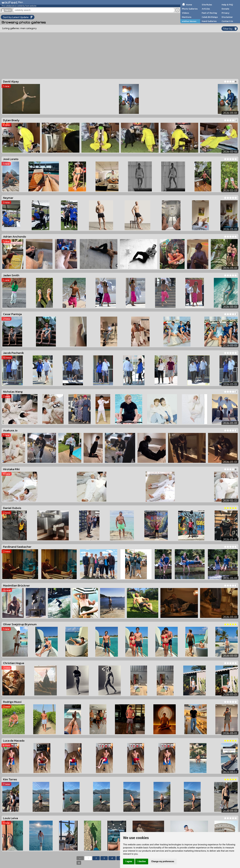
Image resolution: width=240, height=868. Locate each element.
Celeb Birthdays (210, 17)
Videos (185, 13)
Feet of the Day (209, 13)
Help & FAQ (227, 5)
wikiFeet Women (189, 21)
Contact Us (227, 21)
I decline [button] (142, 861)
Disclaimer (227, 17)
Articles (206, 9)
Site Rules (207, 5)
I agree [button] (129, 861)
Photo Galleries (190, 9)
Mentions (187, 17)
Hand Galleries (209, 21)
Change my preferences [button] (163, 861)
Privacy (226, 13)
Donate (225, 9)
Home (189, 5)
